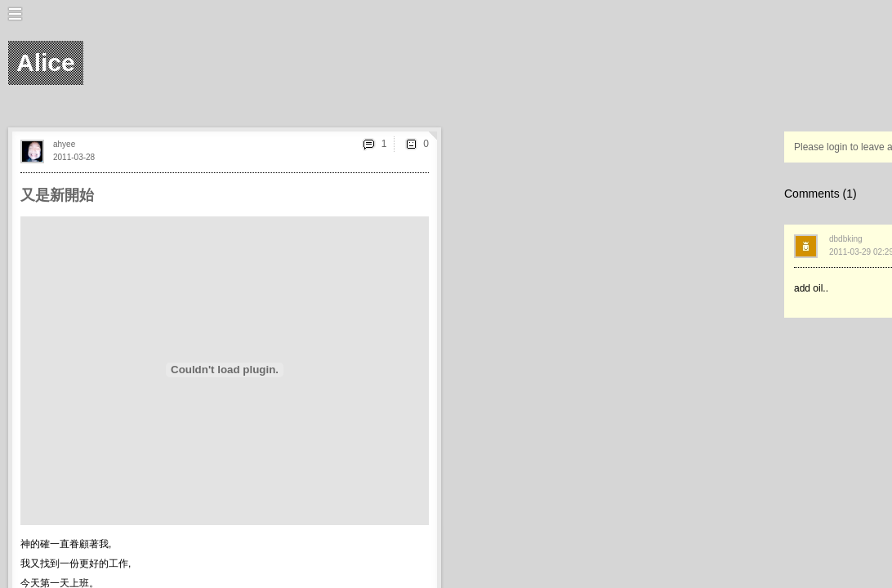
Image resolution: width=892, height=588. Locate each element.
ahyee (64, 144)
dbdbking (846, 239)
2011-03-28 (74, 157)
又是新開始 (57, 195)
